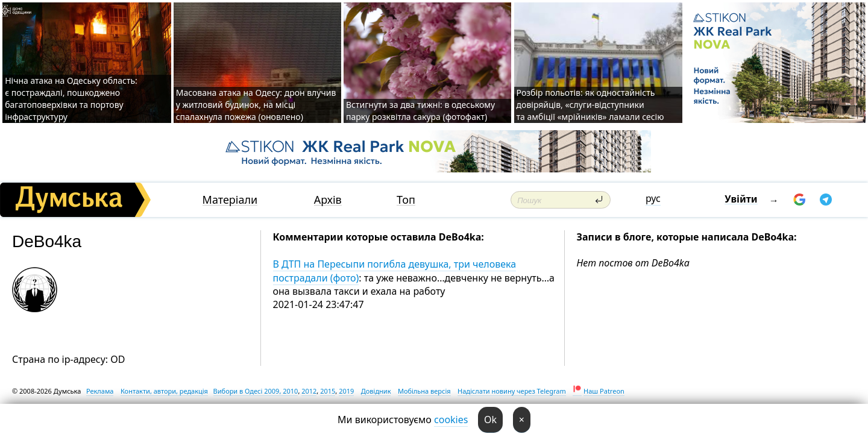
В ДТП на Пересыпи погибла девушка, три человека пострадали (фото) (395, 271)
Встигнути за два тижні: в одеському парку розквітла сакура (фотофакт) (420, 111)
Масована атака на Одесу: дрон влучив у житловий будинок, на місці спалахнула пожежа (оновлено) (256, 105)
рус (653, 198)
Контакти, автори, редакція (164, 391)
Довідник (376, 391)
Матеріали (230, 200)
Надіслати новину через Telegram (512, 391)
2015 (328, 391)
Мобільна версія (424, 391)
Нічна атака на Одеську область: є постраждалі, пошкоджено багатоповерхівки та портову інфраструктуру (71, 99)
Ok (490, 420)
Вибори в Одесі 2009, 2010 (256, 391)
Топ (406, 200)
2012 (309, 391)
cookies (451, 420)
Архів (328, 200)
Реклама (100, 391)
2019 (346, 391)
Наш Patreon (604, 391)
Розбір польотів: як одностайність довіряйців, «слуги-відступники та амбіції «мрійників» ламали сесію (590, 105)
